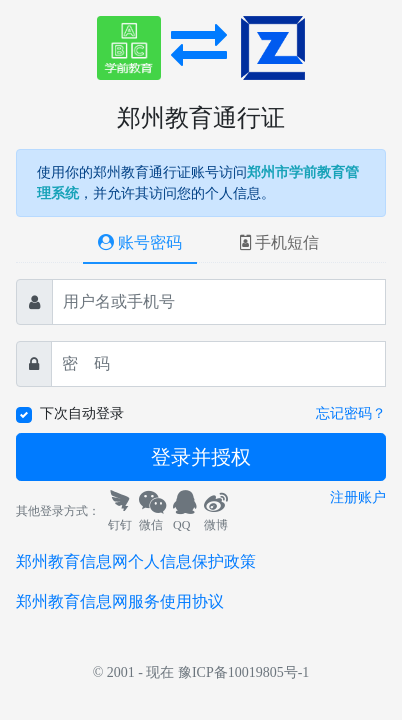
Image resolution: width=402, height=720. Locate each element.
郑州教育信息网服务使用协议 (120, 601)
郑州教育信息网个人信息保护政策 (136, 561)
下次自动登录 (82, 413)
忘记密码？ (351, 413)
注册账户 (358, 497)
